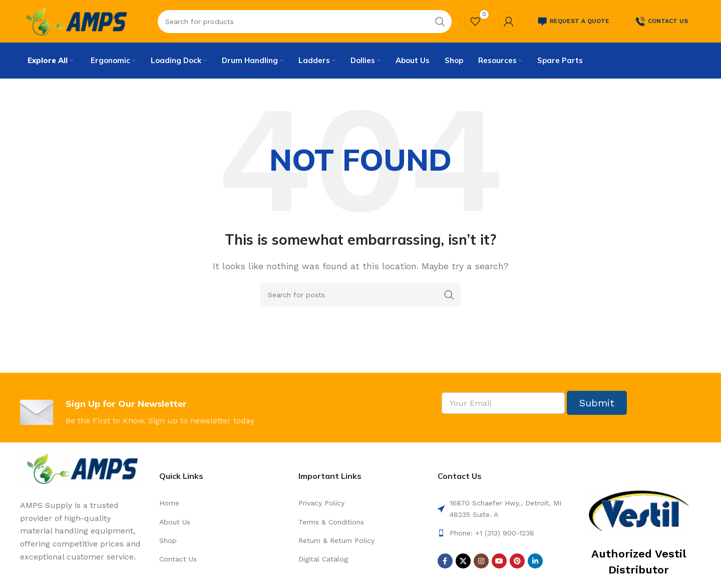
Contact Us (662, 23)
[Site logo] (76, 22)
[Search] (360, 298)
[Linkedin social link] (535, 564)
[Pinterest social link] (517, 564)
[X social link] (463, 564)
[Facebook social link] (445, 564)
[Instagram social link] (481, 564)
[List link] (221, 506)
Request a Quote (573, 23)
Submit (597, 406)
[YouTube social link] (499, 564)
